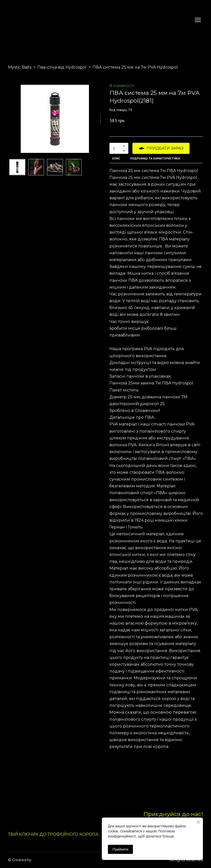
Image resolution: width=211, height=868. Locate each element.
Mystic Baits (20, 67)
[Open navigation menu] (198, 20)
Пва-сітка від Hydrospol (62, 67)
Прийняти (120, 849)
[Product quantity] (118, 148)
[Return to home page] (20, 20)
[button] (124, 146)
